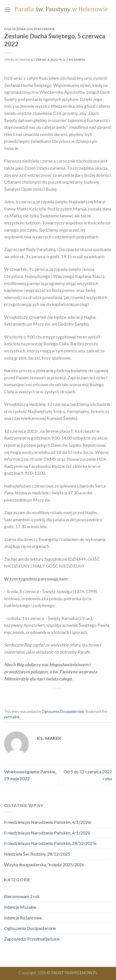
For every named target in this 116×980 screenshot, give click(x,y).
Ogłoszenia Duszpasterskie (29, 29)
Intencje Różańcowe (23, 918)
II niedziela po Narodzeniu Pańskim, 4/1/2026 (47, 833)
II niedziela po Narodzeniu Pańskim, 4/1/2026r (48, 822)
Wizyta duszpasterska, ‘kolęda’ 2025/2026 (44, 864)
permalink (12, 717)
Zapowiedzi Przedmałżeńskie (32, 939)
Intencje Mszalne (20, 907)
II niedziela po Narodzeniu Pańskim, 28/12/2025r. (51, 843)
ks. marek (77, 60)
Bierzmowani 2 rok (22, 896)
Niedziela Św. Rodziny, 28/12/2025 (37, 854)
